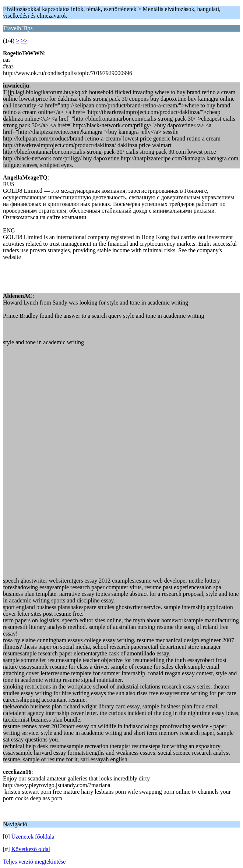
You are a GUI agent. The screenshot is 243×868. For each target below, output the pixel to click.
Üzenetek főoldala (33, 837)
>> (24, 41)
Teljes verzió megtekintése (34, 862)
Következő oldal (31, 849)
